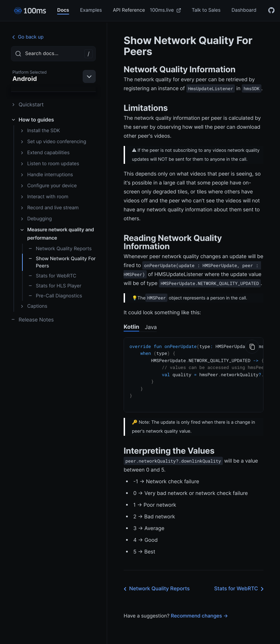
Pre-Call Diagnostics (55, 296)
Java (151, 327)
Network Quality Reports (60, 249)
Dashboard (244, 10)
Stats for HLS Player (55, 286)
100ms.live (165, 10)
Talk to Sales (206, 10)
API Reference (129, 10)
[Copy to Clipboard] (252, 347)
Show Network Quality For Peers (62, 262)
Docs (63, 10)
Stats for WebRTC (52, 276)
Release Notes (32, 320)
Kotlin (131, 327)
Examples (91, 10)
